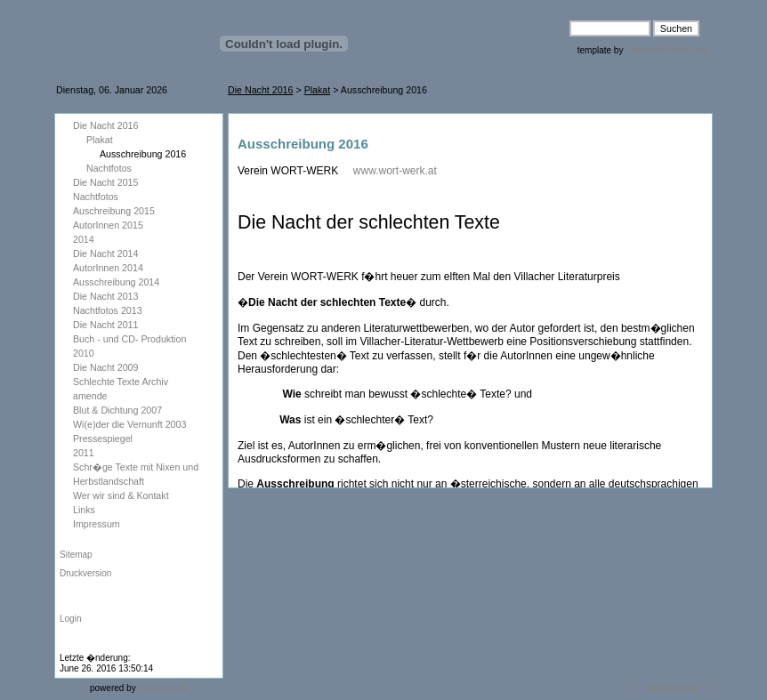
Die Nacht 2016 (260, 90)
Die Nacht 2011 (105, 325)
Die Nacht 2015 (107, 182)
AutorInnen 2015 (108, 225)
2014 (84, 239)
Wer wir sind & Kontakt (121, 495)
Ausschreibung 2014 (117, 282)
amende (90, 396)
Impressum (97, 524)
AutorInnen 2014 (108, 268)
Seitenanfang (672, 688)
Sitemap (76, 555)
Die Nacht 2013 (105, 296)
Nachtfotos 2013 (108, 310)
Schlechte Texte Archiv (121, 382)
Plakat (318, 90)
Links (84, 510)
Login (70, 619)
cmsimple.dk (163, 688)
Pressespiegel (103, 439)
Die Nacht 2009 (105, 367)
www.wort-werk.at (395, 171)
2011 (84, 453)
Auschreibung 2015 (114, 211)
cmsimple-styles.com (666, 50)
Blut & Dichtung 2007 (120, 410)
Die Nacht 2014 (105, 253)
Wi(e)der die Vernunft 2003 (129, 424)
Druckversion (85, 573)
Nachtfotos (109, 168)
